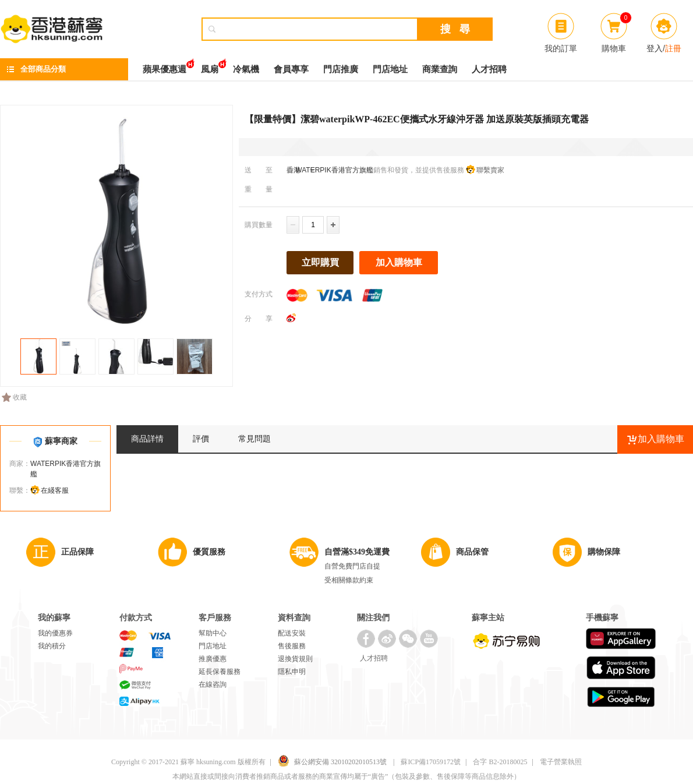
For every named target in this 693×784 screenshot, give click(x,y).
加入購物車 (399, 262)
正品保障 (77, 552)
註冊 (673, 48)
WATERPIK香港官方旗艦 (333, 170)
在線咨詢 (213, 684)
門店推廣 (341, 69)
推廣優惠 (213, 659)
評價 (201, 439)
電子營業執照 (561, 762)
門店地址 (390, 69)
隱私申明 (292, 672)
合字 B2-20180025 (500, 762)
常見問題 (254, 439)
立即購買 (320, 262)
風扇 (210, 66)
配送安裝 (292, 633)
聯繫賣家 (490, 170)
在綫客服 (55, 490)
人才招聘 (489, 69)
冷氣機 (246, 69)
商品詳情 (147, 439)
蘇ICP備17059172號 (431, 762)
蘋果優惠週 (165, 66)
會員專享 (291, 69)
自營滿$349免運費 (357, 552)
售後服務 (292, 646)
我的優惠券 (55, 633)
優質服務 (209, 552)
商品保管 (472, 552)
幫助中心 (213, 633)
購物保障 (604, 552)
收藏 (14, 397)
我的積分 (52, 646)
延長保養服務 (220, 672)
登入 (655, 48)
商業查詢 (440, 69)
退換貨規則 (295, 659)
